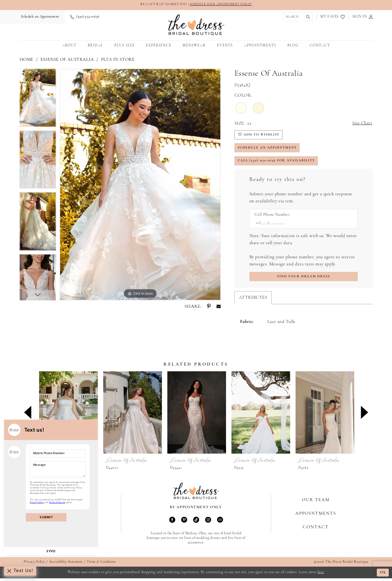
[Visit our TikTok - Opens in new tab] (196, 524)
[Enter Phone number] (301, 225)
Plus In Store (118, 60)
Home (26, 60)
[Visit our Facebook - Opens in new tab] (172, 524)
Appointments (316, 516)
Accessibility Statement (66, 565)
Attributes (253, 301)
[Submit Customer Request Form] (304, 279)
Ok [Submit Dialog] (383, 575)
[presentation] (68, 415)
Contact (316, 530)
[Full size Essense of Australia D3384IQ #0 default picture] (140, 185)
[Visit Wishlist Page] (332, 17)
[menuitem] (39, 17)
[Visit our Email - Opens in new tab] (220, 524)
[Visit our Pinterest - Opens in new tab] (184, 524)
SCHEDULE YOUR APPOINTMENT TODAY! (223, 5)
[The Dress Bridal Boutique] (196, 25)
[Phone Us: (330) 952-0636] (85, 17)
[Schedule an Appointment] (39, 17)
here (321, 575)
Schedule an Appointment (269, 149)
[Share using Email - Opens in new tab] (219, 307)
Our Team (316, 503)
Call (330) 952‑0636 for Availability (278, 163)
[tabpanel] (38, 100)
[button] (363, 17)
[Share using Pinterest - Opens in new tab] (209, 307)
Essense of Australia (67, 60)
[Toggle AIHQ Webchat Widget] (20, 571)
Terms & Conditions (101, 565)
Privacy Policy (34, 565)
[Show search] (296, 17)
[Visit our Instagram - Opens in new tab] (208, 524)
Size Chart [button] (362, 124)
